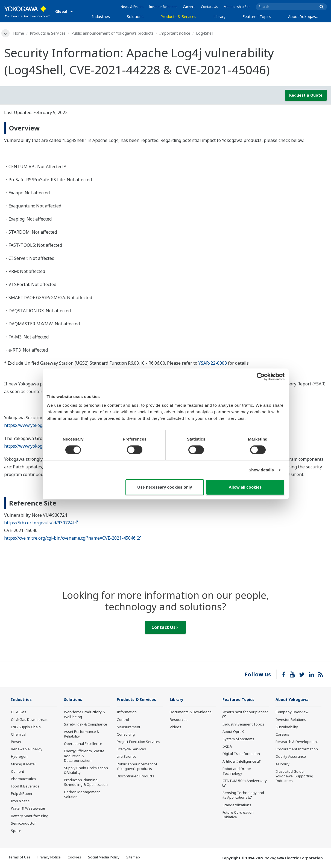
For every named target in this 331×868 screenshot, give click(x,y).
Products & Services (178, 17)
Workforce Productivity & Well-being (84, 715)
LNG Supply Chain (26, 727)
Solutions (135, 17)
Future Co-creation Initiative (238, 815)
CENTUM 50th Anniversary (245, 781)
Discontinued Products (135, 777)
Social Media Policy (104, 858)
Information (127, 713)
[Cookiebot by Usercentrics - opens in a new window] (261, 377)
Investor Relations (163, 7)
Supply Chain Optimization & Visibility (86, 771)
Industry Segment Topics (243, 725)
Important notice (175, 33)
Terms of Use (19, 858)
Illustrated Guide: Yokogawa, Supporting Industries (294, 777)
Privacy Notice (49, 858)
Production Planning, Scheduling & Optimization (86, 783)
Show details (261, 470)
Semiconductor (23, 824)
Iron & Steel (21, 801)
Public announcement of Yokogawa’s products (113, 33)
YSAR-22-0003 (213, 363)
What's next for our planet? (245, 713)
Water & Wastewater (28, 809)
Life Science (127, 757)
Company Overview (292, 713)
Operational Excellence (83, 744)
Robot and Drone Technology (237, 772)
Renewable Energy (27, 750)
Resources (179, 720)
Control (123, 720)
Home (19, 33)
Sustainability (287, 727)
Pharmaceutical (24, 779)
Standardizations (237, 805)
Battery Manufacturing (30, 816)
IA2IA (227, 747)
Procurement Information (297, 750)
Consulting (126, 735)
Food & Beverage (25, 787)
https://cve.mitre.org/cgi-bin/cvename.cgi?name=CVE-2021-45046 (73, 539)
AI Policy (282, 765)
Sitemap (133, 858)
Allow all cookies (245, 487)
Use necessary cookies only (165, 487)
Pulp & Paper (22, 794)
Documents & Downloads (191, 713)
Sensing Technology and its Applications (243, 796)
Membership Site (237, 7)
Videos (175, 727)
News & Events (132, 7)
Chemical (19, 735)
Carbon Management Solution (82, 795)
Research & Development (297, 742)
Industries (101, 17)
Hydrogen (19, 757)
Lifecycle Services (131, 750)
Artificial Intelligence (239, 762)
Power (16, 742)
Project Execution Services (138, 742)
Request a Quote (306, 95)
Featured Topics (257, 17)
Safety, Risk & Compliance (86, 725)
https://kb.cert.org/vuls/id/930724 (41, 523)
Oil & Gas (19, 713)
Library (219, 17)
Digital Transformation (241, 754)
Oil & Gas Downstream (30, 720)
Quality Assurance (291, 757)
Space (16, 831)
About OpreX (233, 732)
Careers (189, 7)
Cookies (74, 858)
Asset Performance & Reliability (82, 734)
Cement (17, 772)
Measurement (128, 727)
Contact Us (210, 7)
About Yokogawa (303, 17)
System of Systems (238, 739)
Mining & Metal (23, 765)
